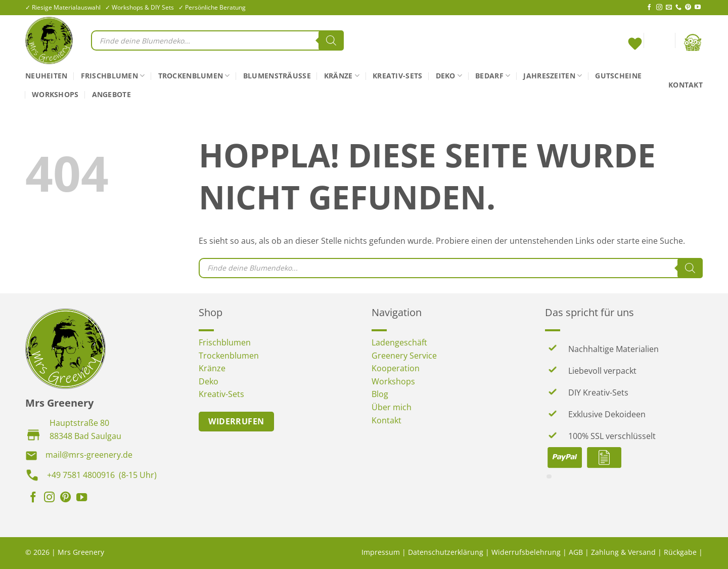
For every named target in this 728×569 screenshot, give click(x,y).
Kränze (342, 76)
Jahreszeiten (553, 76)
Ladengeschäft (399, 342)
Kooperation (396, 368)
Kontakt (686, 85)
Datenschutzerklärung (446, 552)
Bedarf (493, 76)
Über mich (392, 407)
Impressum (381, 552)
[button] (659, 42)
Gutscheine (618, 76)
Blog (380, 394)
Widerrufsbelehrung (526, 552)
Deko (449, 76)
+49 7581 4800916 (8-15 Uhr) (102, 475)
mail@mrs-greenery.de (89, 455)
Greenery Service (404, 356)
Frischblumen (113, 76)
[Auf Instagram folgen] (659, 8)
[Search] (331, 40)
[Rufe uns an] (678, 8)
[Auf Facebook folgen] (649, 8)
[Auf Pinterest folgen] (688, 8)
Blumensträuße (277, 76)
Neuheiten (47, 76)
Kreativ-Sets (397, 76)
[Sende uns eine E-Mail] (669, 8)
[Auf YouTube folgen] (698, 8)
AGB (576, 552)
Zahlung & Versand (623, 552)
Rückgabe (680, 552)
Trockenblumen (194, 76)
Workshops (55, 94)
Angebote (111, 94)
